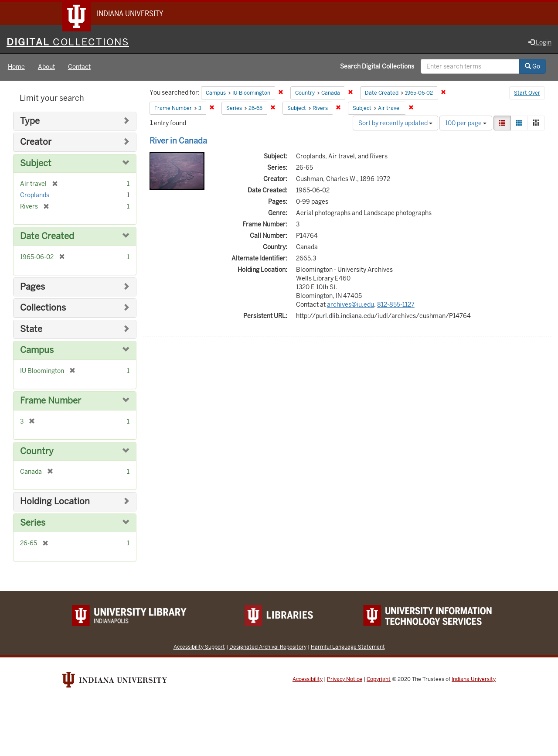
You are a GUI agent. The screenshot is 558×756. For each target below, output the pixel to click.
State (31, 329)
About (46, 67)
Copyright (379, 680)
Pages (32, 287)
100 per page (466, 123)
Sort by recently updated (395, 123)
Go (532, 67)
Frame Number (51, 401)
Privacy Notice (345, 680)
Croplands (35, 195)
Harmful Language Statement (348, 647)
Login (540, 42)
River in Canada (178, 141)
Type (30, 121)
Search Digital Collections (377, 67)
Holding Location (55, 501)
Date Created (47, 237)
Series (33, 523)
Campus (37, 351)
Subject (36, 163)
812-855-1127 (396, 304)
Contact (79, 67)
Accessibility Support (199, 647)
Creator (36, 142)
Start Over (527, 93)
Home (16, 67)
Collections (43, 308)
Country (37, 451)
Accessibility (308, 680)
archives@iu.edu (350, 304)
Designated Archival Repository (268, 647)
